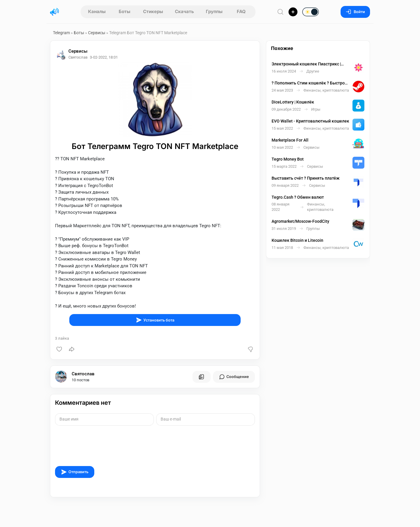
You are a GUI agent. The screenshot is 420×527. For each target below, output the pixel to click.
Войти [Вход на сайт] (355, 12)
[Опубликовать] (293, 12)
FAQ (241, 11)
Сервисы (97, 33)
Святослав (83, 374)
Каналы (97, 11)
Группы (214, 11)
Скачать (184, 11)
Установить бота (155, 320)
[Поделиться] (72, 349)
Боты (124, 11)
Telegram (61, 33)
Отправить (75, 472)
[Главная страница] (54, 12)
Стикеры (153, 11)
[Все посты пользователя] (201, 377)
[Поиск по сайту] (280, 12)
